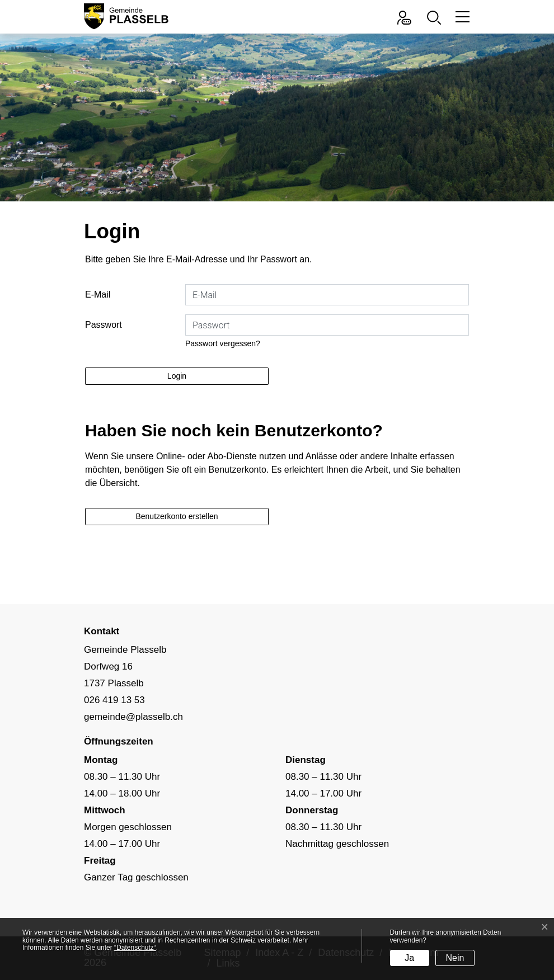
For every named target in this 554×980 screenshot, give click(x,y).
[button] (437, 17)
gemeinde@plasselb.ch (133, 717)
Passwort (104, 325)
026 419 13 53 (114, 700)
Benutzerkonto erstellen (177, 516)
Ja (409, 958)
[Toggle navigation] (461, 17)
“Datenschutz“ (135, 948)
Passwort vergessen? (223, 343)
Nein (455, 958)
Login (177, 376)
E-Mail (98, 295)
